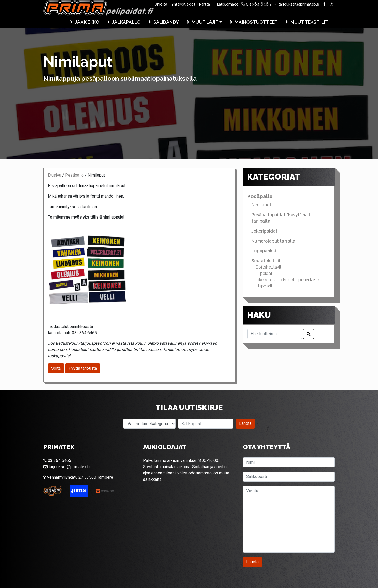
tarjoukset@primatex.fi (296, 4)
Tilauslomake (227, 4)
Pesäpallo (74, 175)
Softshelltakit (269, 267)
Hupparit (264, 286)
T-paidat (264, 273)
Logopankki (264, 251)
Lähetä (245, 423)
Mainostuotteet (256, 22)
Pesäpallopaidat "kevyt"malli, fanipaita (282, 218)
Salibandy (166, 22)
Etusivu (54, 175)
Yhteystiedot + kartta (191, 4)
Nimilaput (261, 205)
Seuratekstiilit (266, 261)
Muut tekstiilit (309, 22)
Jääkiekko (87, 22)
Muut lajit (205, 22)
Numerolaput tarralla (273, 241)
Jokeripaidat (264, 231)
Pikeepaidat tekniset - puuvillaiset (288, 280)
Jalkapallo (126, 22)
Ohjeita (161, 4)
